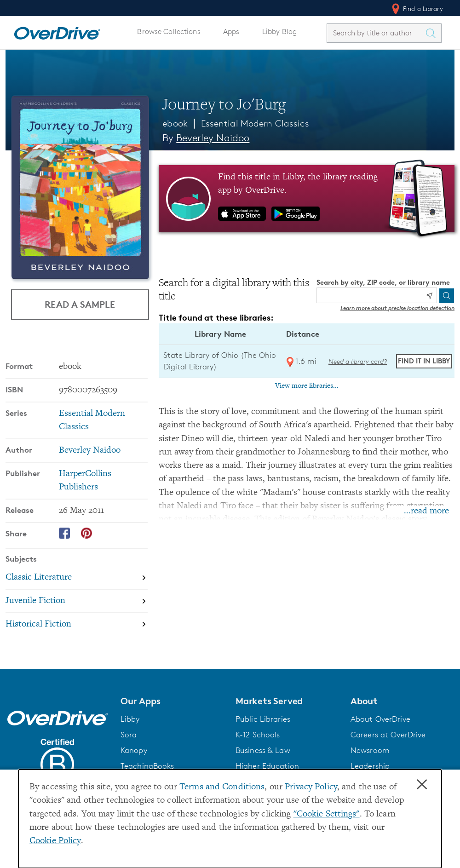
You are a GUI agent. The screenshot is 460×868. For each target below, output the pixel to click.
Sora (129, 735)
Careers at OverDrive (388, 735)
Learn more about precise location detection (397, 308)
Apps (231, 32)
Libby (130, 719)
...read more (426, 511)
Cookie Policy (55, 841)
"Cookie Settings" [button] (327, 814)
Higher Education (267, 766)
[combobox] (376, 33)
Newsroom (370, 750)
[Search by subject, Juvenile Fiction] (77, 601)
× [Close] (422, 785)
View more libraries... (307, 386)
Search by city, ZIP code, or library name (383, 282)
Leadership (370, 766)
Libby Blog (279, 32)
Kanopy (134, 750)
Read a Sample (80, 304)
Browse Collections (169, 32)
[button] (172, 701)
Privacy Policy (311, 787)
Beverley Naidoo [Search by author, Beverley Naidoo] (213, 138)
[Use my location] (429, 296)
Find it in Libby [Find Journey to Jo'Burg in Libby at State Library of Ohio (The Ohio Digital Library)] (424, 361)
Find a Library (417, 9)
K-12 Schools (258, 735)
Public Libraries (263, 719)
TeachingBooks (147, 766)
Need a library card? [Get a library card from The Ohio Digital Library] (358, 361)
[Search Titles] (433, 33)
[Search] (447, 296)
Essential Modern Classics (255, 123)
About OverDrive (380, 719)
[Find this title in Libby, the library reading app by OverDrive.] (307, 199)
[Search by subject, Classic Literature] (77, 578)
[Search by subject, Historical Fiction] (77, 624)
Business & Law (263, 750)
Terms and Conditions (222, 787)
